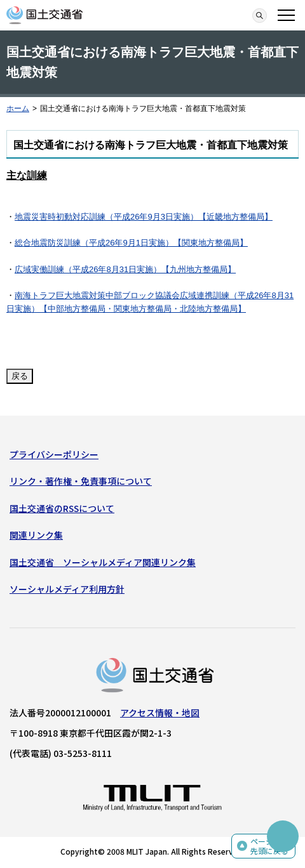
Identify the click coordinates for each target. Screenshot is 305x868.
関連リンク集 (36, 535)
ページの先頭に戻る (269, 846)
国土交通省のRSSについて (62, 508)
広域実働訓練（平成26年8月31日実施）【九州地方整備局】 (125, 269)
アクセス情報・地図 (160, 713)
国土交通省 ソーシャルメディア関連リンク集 (103, 562)
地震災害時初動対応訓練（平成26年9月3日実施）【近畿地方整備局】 (144, 217)
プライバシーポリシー (54, 454)
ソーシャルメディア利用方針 (67, 589)
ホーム (18, 109)
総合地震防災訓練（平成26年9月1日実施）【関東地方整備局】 (131, 243)
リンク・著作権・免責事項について (81, 481)
